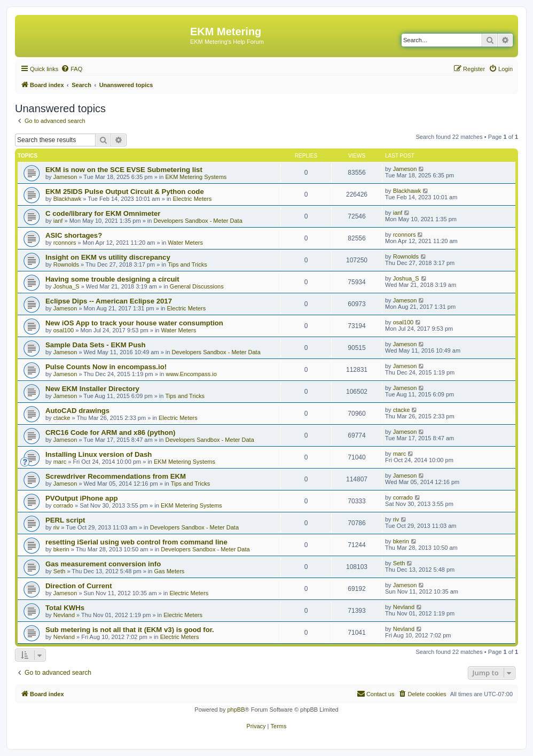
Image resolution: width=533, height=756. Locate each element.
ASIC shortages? (74, 235)
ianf (58, 221)
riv (57, 527)
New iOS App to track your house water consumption (134, 323)
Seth (60, 571)
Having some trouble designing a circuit (112, 279)
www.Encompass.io (191, 374)
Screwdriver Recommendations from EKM (116, 476)
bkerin (61, 549)
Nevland (64, 615)
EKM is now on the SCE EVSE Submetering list (124, 170)
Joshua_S (66, 286)
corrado (63, 505)
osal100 (64, 330)
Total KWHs (65, 608)
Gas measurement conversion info (103, 564)
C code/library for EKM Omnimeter (103, 213)
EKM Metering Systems (196, 177)
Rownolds (66, 264)
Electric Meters (193, 199)
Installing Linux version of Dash (99, 454)
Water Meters (185, 243)
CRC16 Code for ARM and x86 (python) (111, 432)
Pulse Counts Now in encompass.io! (106, 367)
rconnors (65, 243)
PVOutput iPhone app (82, 498)
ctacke (62, 418)
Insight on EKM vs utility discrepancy (108, 257)
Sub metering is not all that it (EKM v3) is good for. (130, 630)
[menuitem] (72, 69)
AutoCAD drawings (77, 411)
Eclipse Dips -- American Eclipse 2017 (109, 301)
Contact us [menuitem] (376, 693)
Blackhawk (68, 199)
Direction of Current (79, 586)
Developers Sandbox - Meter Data (198, 221)
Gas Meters (169, 571)
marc (60, 462)
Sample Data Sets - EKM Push (96, 345)
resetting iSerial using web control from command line (136, 542)
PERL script (65, 520)
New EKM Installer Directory (92, 389)
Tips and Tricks (187, 264)
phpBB (236, 710)
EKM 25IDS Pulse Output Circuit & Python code (125, 192)
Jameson (65, 177)
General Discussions (197, 286)
